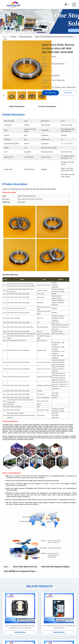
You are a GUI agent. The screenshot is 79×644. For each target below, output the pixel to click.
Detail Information (17, 106)
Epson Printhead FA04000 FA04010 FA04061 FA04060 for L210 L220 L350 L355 (20, 627)
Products (13, 37)
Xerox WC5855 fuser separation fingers (20, 571)
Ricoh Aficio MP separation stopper (55, 567)
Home (5, 37)
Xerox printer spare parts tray (25, 567)
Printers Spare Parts (26, 37)
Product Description (47, 106)
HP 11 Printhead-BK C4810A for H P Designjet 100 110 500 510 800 (59, 627)
